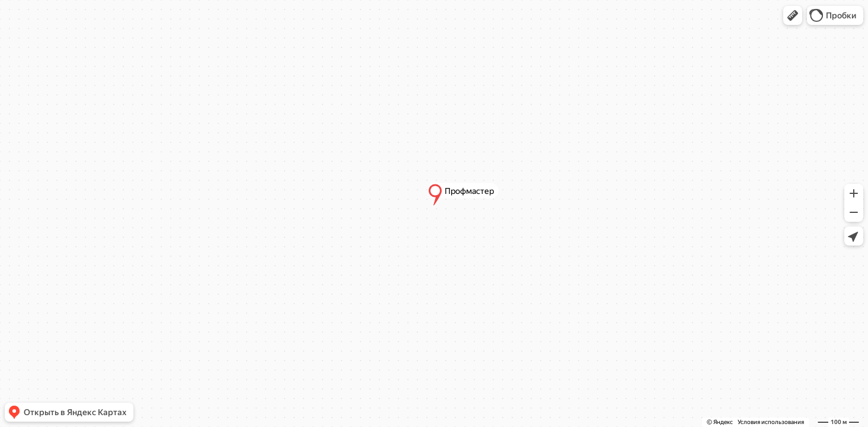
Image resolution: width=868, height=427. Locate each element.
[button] (793, 15)
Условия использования (771, 422)
